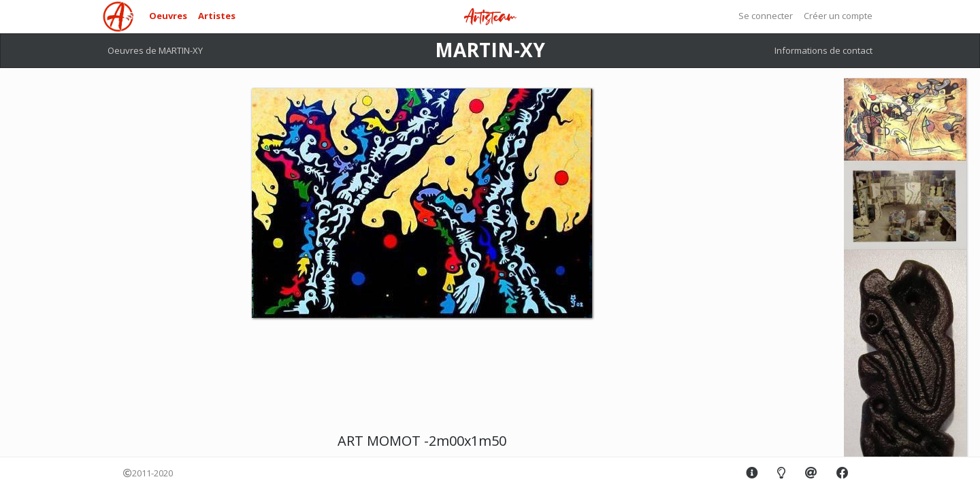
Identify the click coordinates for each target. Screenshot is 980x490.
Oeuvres (168, 16)
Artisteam (490, 17)
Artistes (217, 16)
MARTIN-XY (490, 50)
